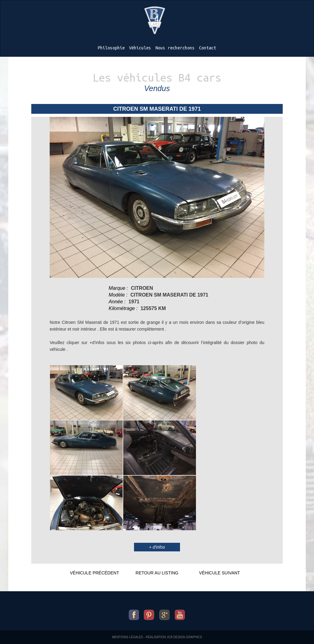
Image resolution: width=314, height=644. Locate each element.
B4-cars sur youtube (180, 613)
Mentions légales (127, 637)
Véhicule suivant (220, 573)
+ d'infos (157, 547)
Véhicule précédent (94, 573)
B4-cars (155, 20)
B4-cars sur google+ (165, 613)
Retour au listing (157, 573)
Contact (208, 48)
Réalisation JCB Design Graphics (174, 637)
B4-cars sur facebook (134, 613)
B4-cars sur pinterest (149, 613)
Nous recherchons (175, 48)
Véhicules (140, 48)
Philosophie (111, 48)
